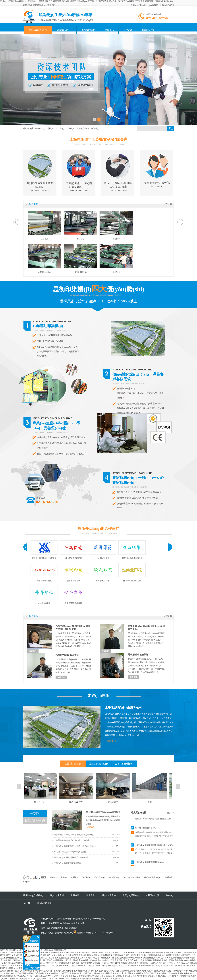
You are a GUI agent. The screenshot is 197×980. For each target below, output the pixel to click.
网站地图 (177, 953)
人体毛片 (135, 976)
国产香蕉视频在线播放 (134, 973)
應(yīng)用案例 (88, 30)
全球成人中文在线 (7, 973)
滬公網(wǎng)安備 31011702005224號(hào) (93, 933)
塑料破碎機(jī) (114, 877)
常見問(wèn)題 (139, 813)
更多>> (170, 813)
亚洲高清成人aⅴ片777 (42, 976)
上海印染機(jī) (99, 877)
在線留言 (153, 5)
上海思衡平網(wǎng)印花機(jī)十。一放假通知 (73, 840)
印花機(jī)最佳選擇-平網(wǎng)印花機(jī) (71, 852)
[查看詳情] (90, 827)
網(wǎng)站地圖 (138, 5)
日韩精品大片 (177, 971)
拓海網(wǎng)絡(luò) (64, 933)
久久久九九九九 (117, 973)
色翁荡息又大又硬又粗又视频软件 (174, 976)
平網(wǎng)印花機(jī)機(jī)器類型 (68, 863)
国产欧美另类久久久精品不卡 (156, 973)
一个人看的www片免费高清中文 (17, 979)
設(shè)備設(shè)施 (98, 764)
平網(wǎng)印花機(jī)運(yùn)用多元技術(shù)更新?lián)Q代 (77, 846)
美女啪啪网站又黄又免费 (149, 976)
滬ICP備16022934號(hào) (94, 919)
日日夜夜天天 (56, 971)
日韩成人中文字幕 (123, 976)
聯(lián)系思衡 (167, 5)
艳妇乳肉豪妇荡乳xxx (145, 971)
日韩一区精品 (64, 979)
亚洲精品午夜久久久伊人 (105, 971)
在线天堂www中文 (116, 979)
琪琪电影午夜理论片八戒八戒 (37, 971)
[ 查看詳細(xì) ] (111, 741)
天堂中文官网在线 (84, 976)
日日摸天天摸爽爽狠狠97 (69, 973)
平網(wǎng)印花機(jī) (58, 877)
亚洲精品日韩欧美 (78, 979)
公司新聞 (35, 813)
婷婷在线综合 (130, 971)
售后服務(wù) (148, 30)
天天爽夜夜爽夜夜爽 (60, 976)
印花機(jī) (74, 877)
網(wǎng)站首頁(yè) (38, 30)
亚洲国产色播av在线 (163, 971)
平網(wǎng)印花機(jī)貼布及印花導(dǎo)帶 (71, 857)
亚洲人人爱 (20, 971)
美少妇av (72, 976)
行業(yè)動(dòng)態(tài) (35, 822)
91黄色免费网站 (51, 973)
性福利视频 (105, 973)
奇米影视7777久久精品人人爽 (20, 976)
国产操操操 (39, 973)
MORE (166, 204)
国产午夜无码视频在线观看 (97, 979)
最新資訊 (75, 895)
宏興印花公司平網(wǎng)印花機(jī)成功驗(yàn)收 (74, 835)
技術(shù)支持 (32, 956)
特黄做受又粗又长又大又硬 (103, 976)
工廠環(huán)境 (73, 764)
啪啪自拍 (120, 971)
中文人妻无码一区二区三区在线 (45, 979)
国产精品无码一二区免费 (90, 973)
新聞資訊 (109, 30)
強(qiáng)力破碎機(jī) (132, 877)
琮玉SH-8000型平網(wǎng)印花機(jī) (103, 812)
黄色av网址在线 (190, 971)
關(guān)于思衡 (109, 895)
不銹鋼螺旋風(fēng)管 (153, 877)
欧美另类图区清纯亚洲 (25, 973)
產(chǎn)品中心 (64, 30)
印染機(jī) (86, 877)
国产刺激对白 (67, 971)
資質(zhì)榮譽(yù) (124, 764)
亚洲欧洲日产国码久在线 (84, 971)
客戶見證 (128, 30)
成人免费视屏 (174, 973)
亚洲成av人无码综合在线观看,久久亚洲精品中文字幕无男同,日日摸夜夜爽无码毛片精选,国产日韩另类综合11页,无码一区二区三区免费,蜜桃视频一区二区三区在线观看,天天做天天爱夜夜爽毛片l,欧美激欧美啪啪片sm (87, 1)
